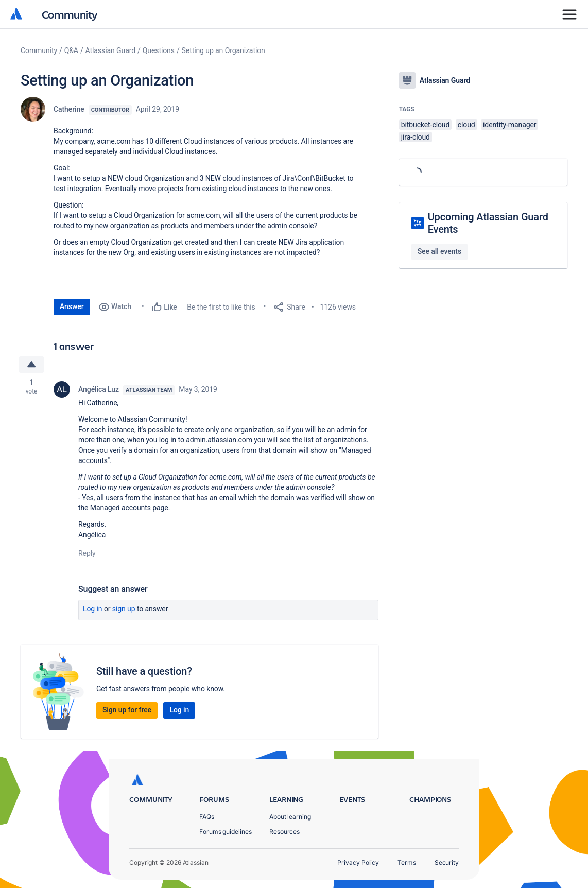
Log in (93, 609)
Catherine (69, 109)
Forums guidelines (226, 832)
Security (447, 863)
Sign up (124, 609)
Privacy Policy (358, 863)
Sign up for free (127, 710)
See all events (439, 251)
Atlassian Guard (110, 50)
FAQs (207, 817)
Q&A (71, 50)
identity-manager (509, 125)
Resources (284, 832)
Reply (87, 553)
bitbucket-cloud (426, 125)
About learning (290, 817)
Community (70, 14)
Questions (159, 50)
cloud (466, 125)
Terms (407, 863)
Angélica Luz (99, 389)
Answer (72, 306)
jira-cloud (416, 137)
